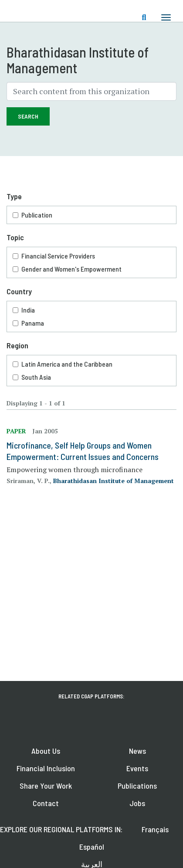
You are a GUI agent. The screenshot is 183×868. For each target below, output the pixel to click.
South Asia (36, 377)
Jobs (137, 803)
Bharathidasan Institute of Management (114, 481)
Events (137, 768)
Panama (33, 323)
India (28, 310)
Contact (46, 803)
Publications (137, 786)
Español (92, 847)
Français (155, 829)
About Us (46, 751)
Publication (37, 215)
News (137, 751)
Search (28, 116)
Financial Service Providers (58, 256)
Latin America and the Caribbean (67, 364)
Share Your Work (46, 786)
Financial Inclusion (46, 768)
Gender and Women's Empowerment (71, 269)
